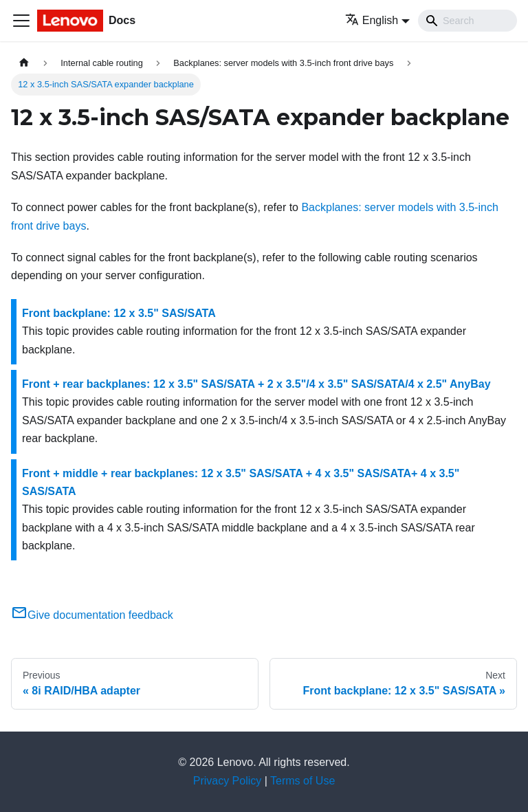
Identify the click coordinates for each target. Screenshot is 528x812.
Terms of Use (302, 781)
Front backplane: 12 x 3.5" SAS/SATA (119, 313)
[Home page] (24, 63)
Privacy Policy (228, 781)
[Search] (467, 21)
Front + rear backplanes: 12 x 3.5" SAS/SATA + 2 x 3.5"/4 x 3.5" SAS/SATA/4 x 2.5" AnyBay (256, 384)
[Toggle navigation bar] (21, 21)
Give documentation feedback (92, 615)
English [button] (372, 20)
